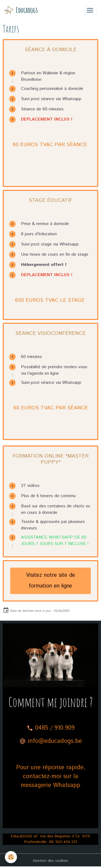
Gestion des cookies (50, 861)
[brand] (21, 10)
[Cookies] (11, 857)
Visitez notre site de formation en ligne (51, 581)
